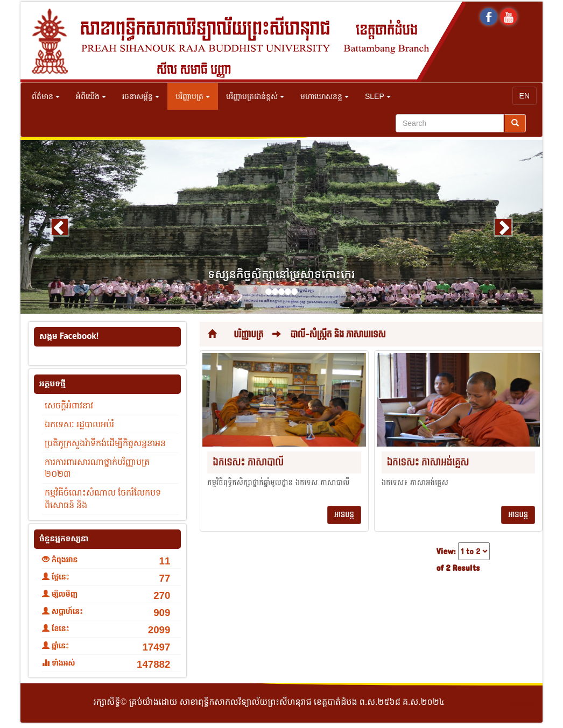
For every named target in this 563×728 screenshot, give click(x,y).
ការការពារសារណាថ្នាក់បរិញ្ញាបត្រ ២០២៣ (97, 468)
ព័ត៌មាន (46, 96)
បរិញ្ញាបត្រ (193, 96)
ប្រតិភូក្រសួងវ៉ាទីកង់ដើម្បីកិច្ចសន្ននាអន (105, 443)
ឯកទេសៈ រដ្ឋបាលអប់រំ (79, 424)
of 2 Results (458, 568)
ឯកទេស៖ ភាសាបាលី (248, 462)
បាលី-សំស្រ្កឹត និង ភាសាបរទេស (338, 334)
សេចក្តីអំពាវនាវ (69, 405)
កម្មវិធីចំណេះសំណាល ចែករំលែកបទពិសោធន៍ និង (103, 499)
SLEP (378, 96)
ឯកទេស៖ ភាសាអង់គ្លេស (428, 462)
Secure (522, 703)
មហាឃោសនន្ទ (325, 96)
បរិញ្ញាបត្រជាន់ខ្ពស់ (255, 96)
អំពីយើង (91, 96)
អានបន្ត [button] (344, 515)
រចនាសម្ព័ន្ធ (141, 96)
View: (446, 552)
